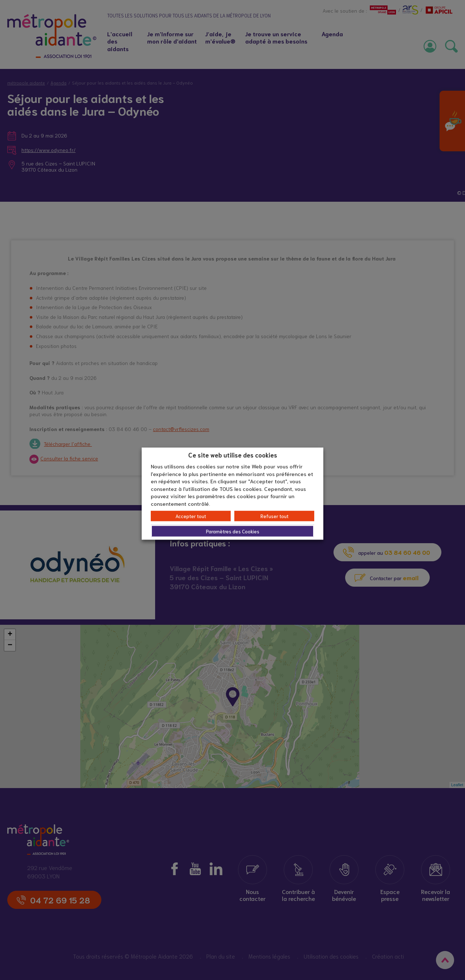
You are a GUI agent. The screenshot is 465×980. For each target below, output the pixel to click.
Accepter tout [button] (191, 516)
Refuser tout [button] (274, 516)
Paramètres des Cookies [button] (233, 531)
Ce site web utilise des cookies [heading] (233, 454)
